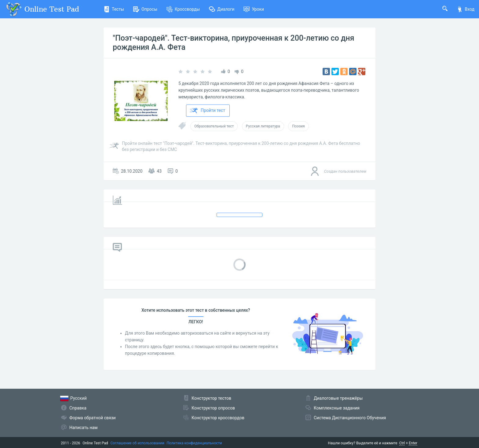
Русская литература (263, 126)
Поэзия (298, 126)
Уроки (254, 9)
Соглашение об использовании (137, 443)
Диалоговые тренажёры (338, 398)
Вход (466, 9)
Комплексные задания (337, 408)
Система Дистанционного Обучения (350, 418)
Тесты (114, 9)
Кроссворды (183, 9)
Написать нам (83, 428)
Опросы (145, 9)
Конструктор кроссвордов (218, 418)
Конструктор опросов (213, 408)
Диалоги (222, 9)
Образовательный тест (214, 126)
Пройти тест (207, 111)
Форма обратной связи (93, 418)
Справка (78, 408)
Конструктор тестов (211, 398)
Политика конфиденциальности (194, 443)
